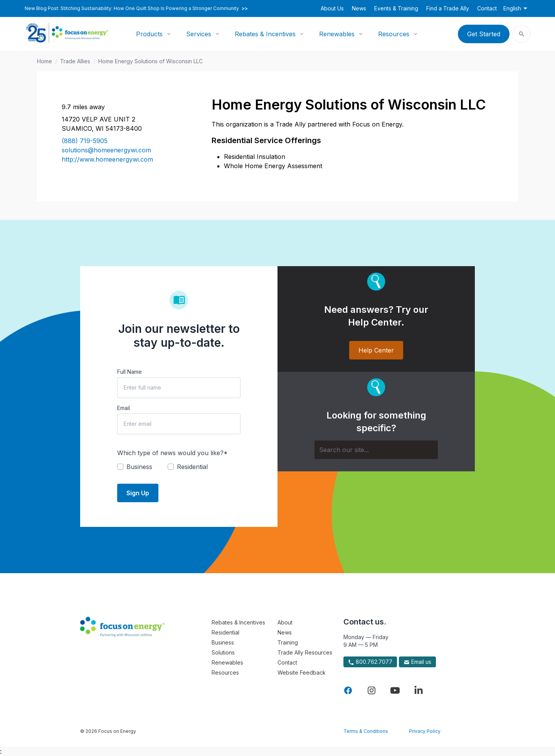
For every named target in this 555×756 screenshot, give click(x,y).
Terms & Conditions (366, 731)
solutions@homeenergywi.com (106, 150)
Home (45, 61)
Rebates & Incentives (265, 34)
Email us (417, 662)
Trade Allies (75, 61)
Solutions (223, 652)
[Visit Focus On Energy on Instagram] (372, 690)
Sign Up (138, 493)
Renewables (337, 34)
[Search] (376, 450)
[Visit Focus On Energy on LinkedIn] (419, 690)
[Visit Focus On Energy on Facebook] (348, 690)
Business (223, 642)
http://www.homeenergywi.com (107, 159)
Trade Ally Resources (305, 652)
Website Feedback (302, 672)
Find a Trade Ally (448, 8)
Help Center (376, 350)
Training (288, 642)
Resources (394, 34)
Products (149, 34)
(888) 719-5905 (85, 141)
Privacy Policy (425, 731)
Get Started (484, 34)
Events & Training (396, 8)
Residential (225, 632)
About (285, 622)
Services (199, 34)
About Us (332, 8)
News (359, 8)
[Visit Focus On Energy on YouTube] (395, 690)
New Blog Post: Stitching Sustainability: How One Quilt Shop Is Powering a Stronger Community (136, 8)
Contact (487, 8)
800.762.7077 (370, 662)
